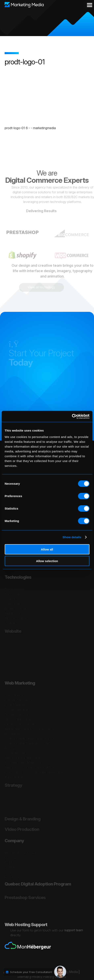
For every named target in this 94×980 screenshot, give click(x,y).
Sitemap (20, 977)
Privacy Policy (39, 977)
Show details (72, 537)
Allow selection (47, 561)
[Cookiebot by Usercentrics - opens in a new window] (72, 416)
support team (76, 930)
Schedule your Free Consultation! (31, 972)
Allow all (47, 549)
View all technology (39, 287)
